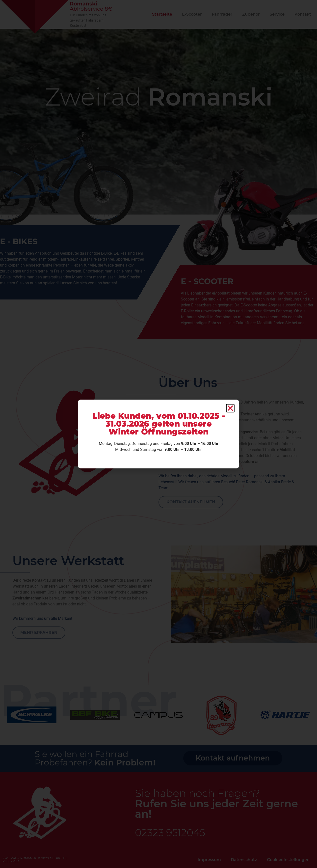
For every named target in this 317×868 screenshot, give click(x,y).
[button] (230, 408)
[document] (158, 434)
